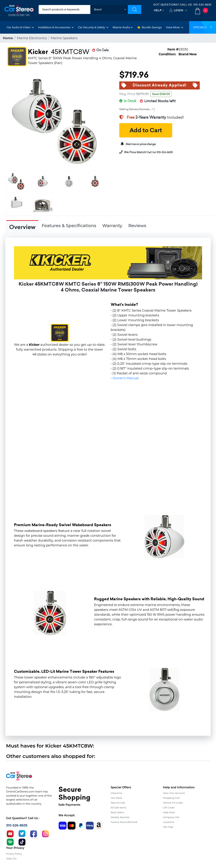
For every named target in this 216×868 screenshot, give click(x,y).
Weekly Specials (120, 817)
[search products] (64, 9)
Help (158, 10)
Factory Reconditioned (124, 822)
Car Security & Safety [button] (93, 27)
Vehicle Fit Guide (173, 803)
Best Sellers (117, 812)
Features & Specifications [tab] (69, 226)
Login (179, 10)
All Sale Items (118, 808)
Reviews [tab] (137, 226)
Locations (169, 822)
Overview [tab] (22, 227)
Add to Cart (146, 130)
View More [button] (175, 27)
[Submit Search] (135, 9)
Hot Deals (116, 798)
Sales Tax (11, 859)
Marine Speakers (64, 38)
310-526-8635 (202, 5)
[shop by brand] (109, 9)
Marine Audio (123, 27)
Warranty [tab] (112, 226)
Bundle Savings (150, 27)
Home (8, 38)
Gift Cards (169, 808)
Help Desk (169, 812)
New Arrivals (118, 803)
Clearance (116, 793)
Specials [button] (203, 27)
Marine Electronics (32, 38)
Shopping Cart (172, 798)
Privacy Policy (14, 854)
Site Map (168, 827)
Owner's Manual (126, 378)
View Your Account (174, 793)
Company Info (171, 817)
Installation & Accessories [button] (56, 27)
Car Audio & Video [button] (20, 27)
